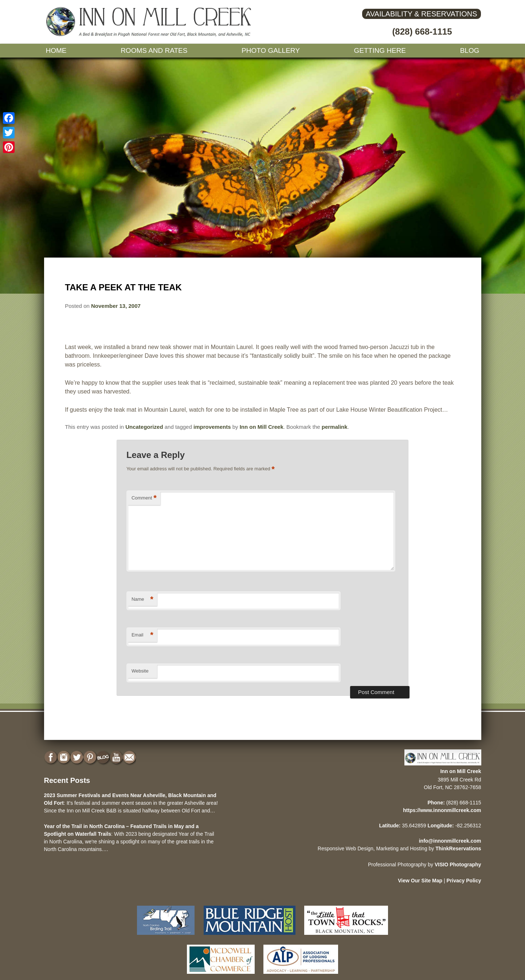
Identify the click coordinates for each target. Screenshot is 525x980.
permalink (335, 427)
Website (140, 671)
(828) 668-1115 (422, 32)
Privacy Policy (464, 881)
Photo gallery (271, 50)
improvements (212, 427)
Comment (144, 498)
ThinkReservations (458, 848)
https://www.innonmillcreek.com (442, 810)
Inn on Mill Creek (262, 427)
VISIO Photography (458, 865)
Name (142, 599)
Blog (470, 50)
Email (142, 635)
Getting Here (380, 50)
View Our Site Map (420, 881)
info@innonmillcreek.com (450, 841)
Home (56, 50)
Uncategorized (144, 427)
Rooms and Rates (154, 50)
